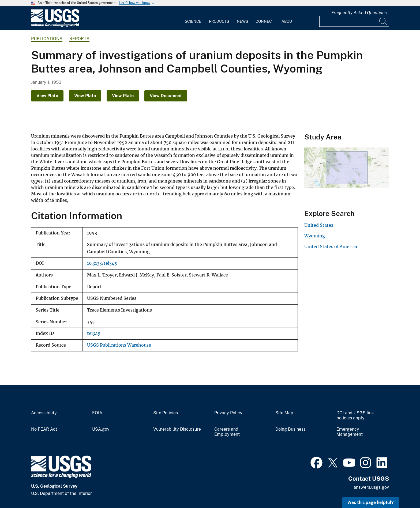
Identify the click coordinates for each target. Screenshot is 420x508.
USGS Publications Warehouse (119, 345)
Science (193, 21)
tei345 (94, 333)
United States (319, 225)
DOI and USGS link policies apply (355, 416)
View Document (166, 96)
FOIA (97, 413)
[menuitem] (193, 18)
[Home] (55, 26)
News (242, 21)
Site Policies (166, 413)
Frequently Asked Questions (359, 13)
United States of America (331, 247)
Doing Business (290, 429)
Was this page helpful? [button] (371, 503)
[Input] (354, 21)
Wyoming (315, 236)
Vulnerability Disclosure (177, 429)
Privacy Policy (228, 413)
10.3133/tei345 (102, 263)
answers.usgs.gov (371, 487)
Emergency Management (350, 432)
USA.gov (101, 429)
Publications (47, 39)
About (288, 21)
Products (219, 21)
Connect (265, 21)
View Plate (47, 96)
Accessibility (44, 413)
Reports (79, 39)
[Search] (384, 21)
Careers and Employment (227, 432)
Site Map (284, 413)
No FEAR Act (44, 429)
